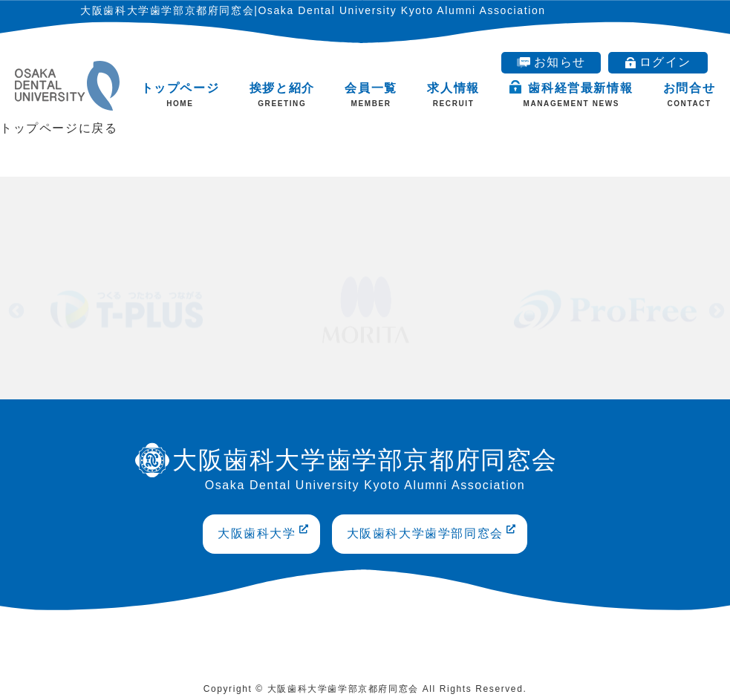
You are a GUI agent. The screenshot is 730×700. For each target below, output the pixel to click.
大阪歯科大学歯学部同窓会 (432, 532)
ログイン (658, 62)
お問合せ (689, 95)
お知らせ (551, 62)
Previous (15, 310)
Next (715, 310)
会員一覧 (371, 95)
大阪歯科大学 (264, 532)
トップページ (180, 95)
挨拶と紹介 (282, 95)
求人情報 (453, 95)
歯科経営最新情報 (571, 94)
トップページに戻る (59, 128)
